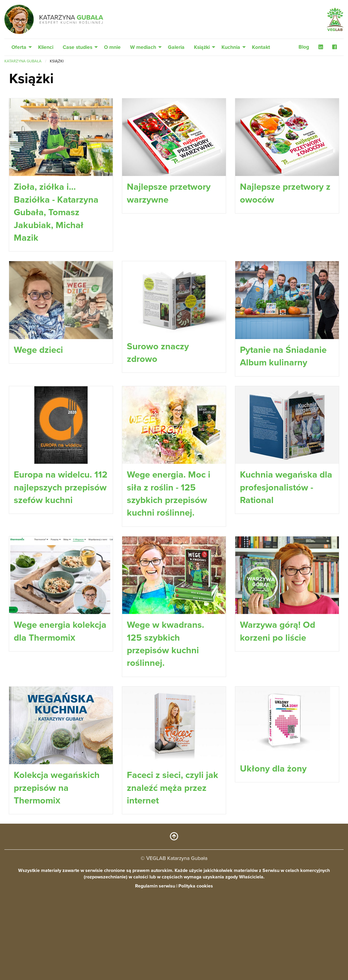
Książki (202, 47)
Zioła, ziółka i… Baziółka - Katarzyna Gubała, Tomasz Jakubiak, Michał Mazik (56, 212)
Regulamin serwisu (155, 974)
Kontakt (261, 47)
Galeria (176, 47)
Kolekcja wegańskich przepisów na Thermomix (57, 851)
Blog (304, 47)
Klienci (46, 47)
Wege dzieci (38, 350)
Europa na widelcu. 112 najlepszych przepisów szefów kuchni (61, 525)
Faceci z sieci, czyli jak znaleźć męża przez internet (173, 851)
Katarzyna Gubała (23, 61)
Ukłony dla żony (273, 832)
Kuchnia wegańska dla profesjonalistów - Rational (286, 525)
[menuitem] (20, 47)
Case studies (77, 47)
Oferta (19, 47)
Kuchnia (231, 47)
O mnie (112, 47)
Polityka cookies (196, 974)
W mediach (143, 47)
